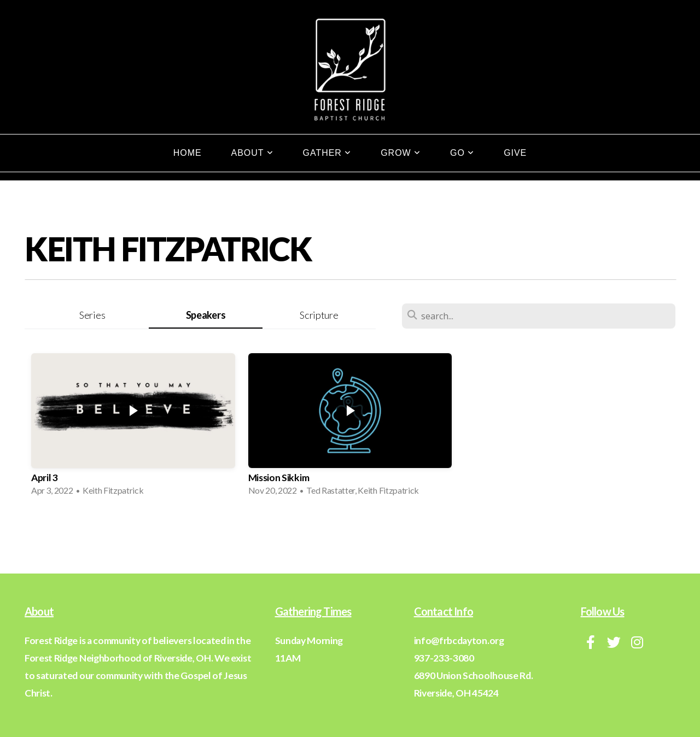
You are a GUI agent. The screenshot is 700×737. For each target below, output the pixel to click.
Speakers (206, 315)
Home (188, 153)
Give (515, 153)
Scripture (319, 315)
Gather (327, 153)
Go (462, 153)
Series (92, 315)
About (252, 153)
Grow (401, 153)
